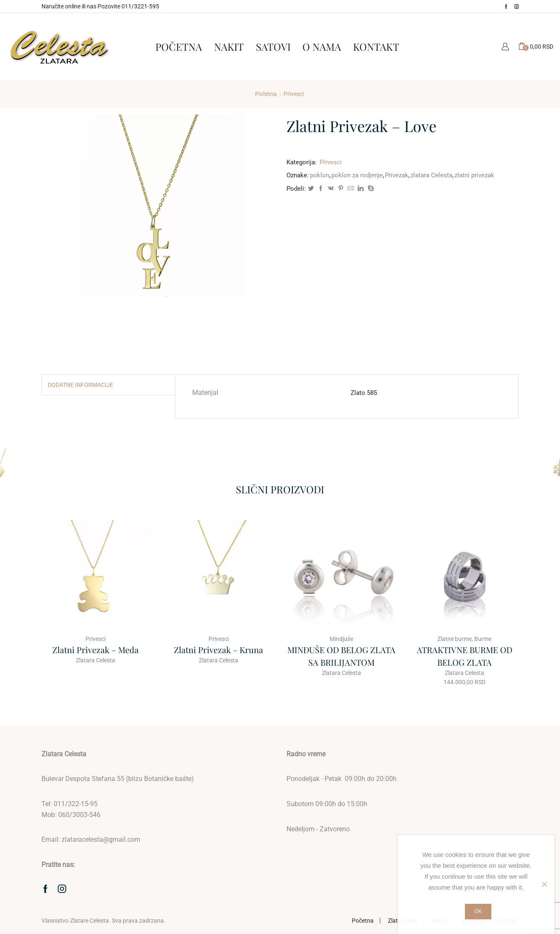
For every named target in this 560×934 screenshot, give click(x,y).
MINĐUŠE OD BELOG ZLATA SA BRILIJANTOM (341, 656)
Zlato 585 (364, 393)
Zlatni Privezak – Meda (95, 650)
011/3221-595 (140, 6)
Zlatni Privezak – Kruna (218, 650)
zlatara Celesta (431, 175)
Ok (478, 911)
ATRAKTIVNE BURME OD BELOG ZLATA (465, 656)
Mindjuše (341, 639)
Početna (179, 47)
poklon (320, 175)
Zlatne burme (454, 639)
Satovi (273, 47)
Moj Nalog (505, 46)
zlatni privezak (474, 175)
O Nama (322, 47)
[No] (544, 884)
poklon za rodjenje (357, 175)
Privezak (397, 175)
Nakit (229, 47)
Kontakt (376, 47)
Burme (483, 639)
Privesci (294, 94)
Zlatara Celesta (95, 660)
